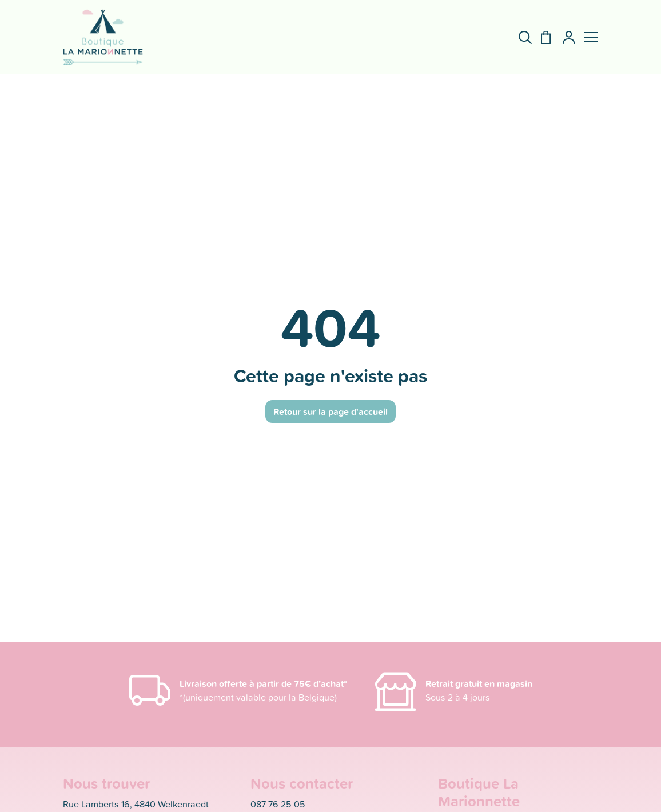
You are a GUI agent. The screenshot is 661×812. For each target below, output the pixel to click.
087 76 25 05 (278, 804)
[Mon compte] (564, 37)
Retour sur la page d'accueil (330, 411)
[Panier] (541, 37)
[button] (591, 37)
